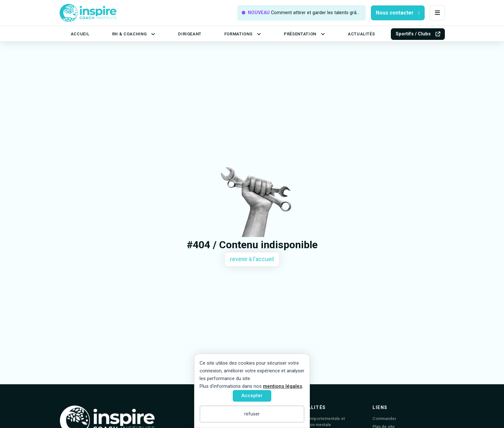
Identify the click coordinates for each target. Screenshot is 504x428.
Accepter (252, 396)
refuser (252, 414)
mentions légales (283, 386)
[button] (437, 13)
